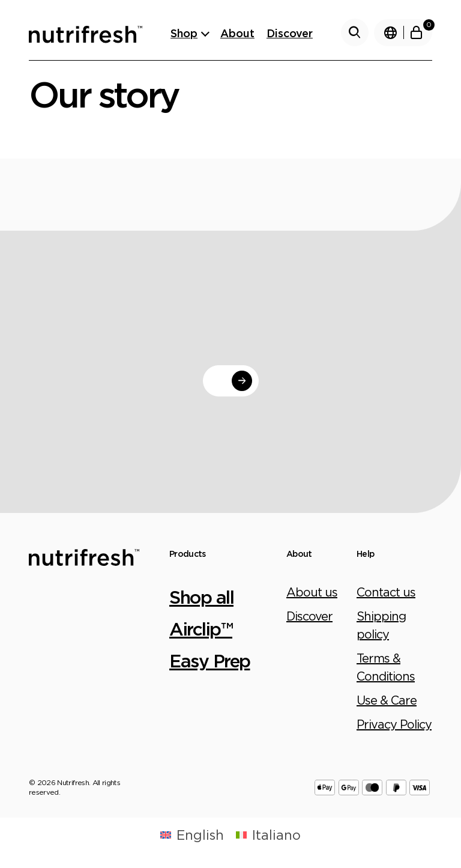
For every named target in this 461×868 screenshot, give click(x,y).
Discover (290, 33)
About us (312, 592)
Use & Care (387, 700)
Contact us (386, 592)
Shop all (201, 597)
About (237, 33)
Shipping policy (381, 625)
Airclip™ (201, 629)
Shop (184, 33)
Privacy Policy (394, 724)
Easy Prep (210, 660)
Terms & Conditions (386, 667)
